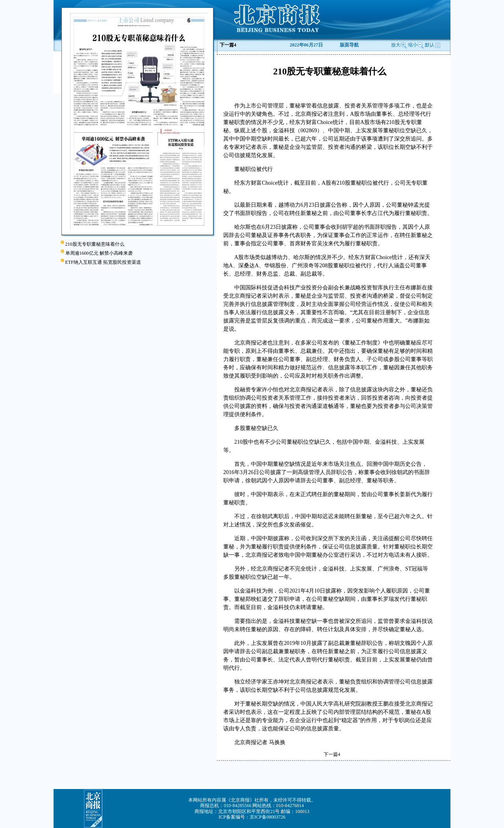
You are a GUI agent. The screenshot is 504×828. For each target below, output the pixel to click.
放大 (399, 45)
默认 (433, 45)
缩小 (413, 45)
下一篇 (228, 45)
